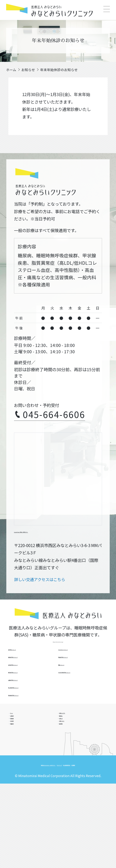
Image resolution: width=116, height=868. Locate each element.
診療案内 (22, 747)
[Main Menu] (106, 10)
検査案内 (22, 784)
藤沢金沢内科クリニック (30, 698)
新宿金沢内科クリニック (80, 698)
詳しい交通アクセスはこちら (42, 584)
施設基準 (71, 784)
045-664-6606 (55, 417)
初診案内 (22, 772)
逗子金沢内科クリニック (30, 686)
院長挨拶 (22, 759)
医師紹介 (71, 747)
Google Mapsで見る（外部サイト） (48, 534)
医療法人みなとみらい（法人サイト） (45, 829)
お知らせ (71, 759)
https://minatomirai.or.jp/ (58, 650)
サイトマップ (92, 829)
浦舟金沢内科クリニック (30, 674)
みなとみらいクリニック (80, 686)
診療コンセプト (77, 735)
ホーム (20, 735)
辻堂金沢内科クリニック (30, 710)
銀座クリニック (73, 710)
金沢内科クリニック (26, 662)
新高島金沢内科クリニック (82, 674)
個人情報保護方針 (50, 838)
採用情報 (76, 838)
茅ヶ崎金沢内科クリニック (82, 662)
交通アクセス (75, 772)
